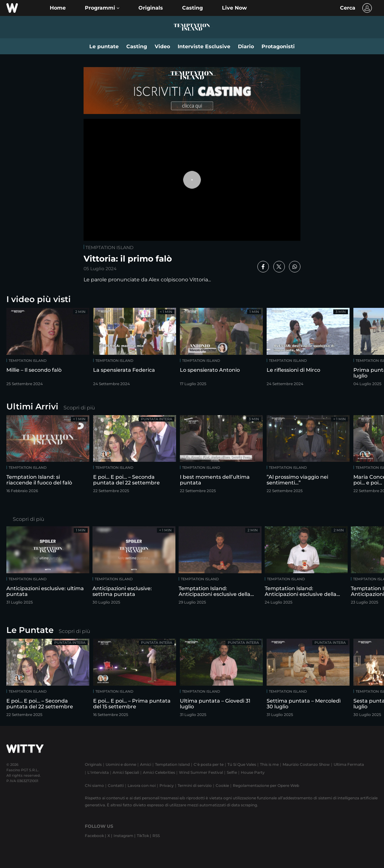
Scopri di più (79, 408)
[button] (102, 8)
